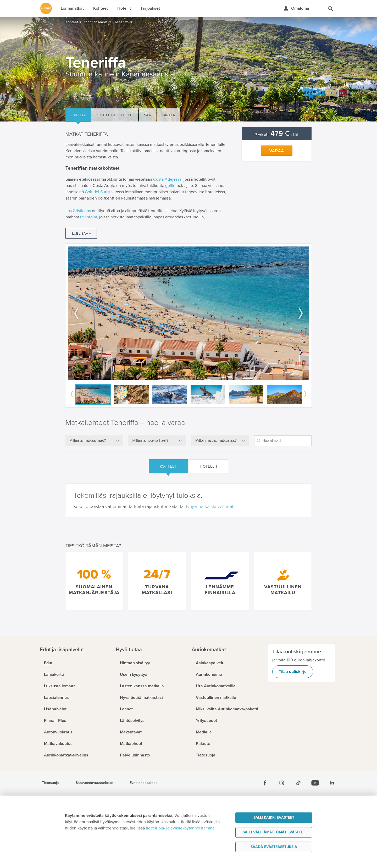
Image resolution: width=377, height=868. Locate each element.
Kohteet (168, 466)
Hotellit (209, 466)
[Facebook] (265, 783)
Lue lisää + (81, 234)
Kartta (168, 115)
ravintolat (89, 217)
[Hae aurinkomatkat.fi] (330, 8)
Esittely (78, 115)
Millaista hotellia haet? (150, 440)
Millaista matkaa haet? (88, 440)
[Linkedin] (332, 783)
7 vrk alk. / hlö (277, 135)
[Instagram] (282, 783)
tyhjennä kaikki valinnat (210, 506)
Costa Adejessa (167, 179)
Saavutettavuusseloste (94, 783)
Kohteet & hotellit (115, 115)
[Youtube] (315, 783)
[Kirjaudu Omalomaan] (296, 8)
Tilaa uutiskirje (293, 672)
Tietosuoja (50, 783)
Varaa (277, 151)
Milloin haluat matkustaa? (216, 440)
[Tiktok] (298, 783)
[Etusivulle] (46, 8)
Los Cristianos (78, 211)
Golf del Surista (99, 192)
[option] (188, 313)
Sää (147, 115)
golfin (170, 186)
